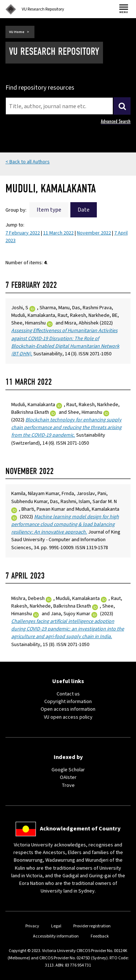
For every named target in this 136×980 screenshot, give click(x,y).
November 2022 (94, 233)
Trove (68, 785)
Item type (49, 210)
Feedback (100, 936)
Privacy (32, 926)
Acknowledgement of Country (80, 829)
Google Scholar (68, 770)
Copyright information (68, 702)
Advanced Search (116, 121)
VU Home (17, 32)
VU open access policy (68, 717)
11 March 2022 (58, 233)
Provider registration (92, 926)
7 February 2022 (23, 233)
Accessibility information (56, 936)
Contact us (68, 694)
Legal (56, 926)
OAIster (68, 777)
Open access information (68, 709)
